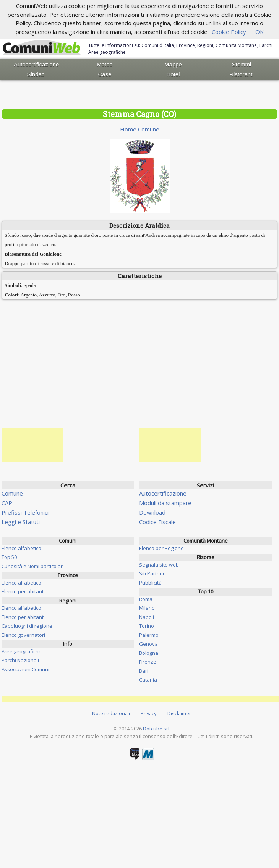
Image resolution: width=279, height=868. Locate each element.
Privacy (148, 713)
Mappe (173, 64)
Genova (148, 644)
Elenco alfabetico (21, 548)
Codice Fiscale (157, 522)
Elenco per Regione (161, 548)
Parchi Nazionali (20, 660)
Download (152, 512)
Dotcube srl (156, 729)
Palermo (149, 635)
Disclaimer (179, 713)
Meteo (105, 64)
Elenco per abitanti (23, 591)
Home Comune (140, 129)
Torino (147, 626)
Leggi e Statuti (21, 522)
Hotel (173, 74)
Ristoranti (241, 74)
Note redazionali (111, 713)
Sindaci (36, 74)
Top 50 (9, 557)
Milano (147, 608)
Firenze (148, 662)
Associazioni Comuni (25, 669)
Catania (148, 680)
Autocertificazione (36, 64)
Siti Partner (152, 573)
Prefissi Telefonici (25, 512)
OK (260, 32)
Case (105, 74)
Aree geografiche (22, 651)
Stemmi (242, 64)
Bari (144, 671)
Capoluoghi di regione (27, 626)
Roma (146, 599)
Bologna (149, 653)
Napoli (147, 617)
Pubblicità (150, 583)
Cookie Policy (229, 32)
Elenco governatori (23, 635)
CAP (7, 503)
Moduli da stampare (165, 503)
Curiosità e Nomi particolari (33, 566)
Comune (12, 493)
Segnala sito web (159, 565)
